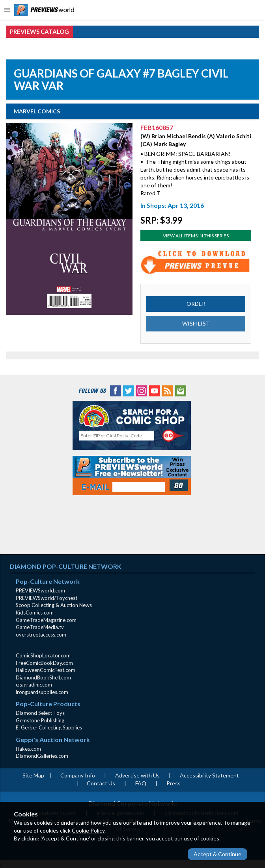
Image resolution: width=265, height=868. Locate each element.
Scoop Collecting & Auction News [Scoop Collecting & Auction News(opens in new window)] (54, 605)
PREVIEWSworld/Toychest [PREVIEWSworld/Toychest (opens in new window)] (47, 598)
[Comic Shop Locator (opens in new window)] (132, 416)
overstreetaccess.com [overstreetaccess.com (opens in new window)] (41, 635)
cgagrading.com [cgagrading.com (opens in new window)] (34, 685)
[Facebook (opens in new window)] (116, 390)
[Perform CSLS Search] (174, 436)
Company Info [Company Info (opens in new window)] (78, 775)
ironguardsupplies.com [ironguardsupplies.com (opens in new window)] (42, 692)
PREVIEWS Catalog (39, 31)
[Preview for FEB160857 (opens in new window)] (196, 262)
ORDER (196, 304)
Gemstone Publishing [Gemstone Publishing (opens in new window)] (40, 720)
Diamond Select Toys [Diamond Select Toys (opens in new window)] (40, 713)
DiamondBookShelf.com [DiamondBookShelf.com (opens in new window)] (43, 677)
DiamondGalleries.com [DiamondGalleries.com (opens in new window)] (42, 756)
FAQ (141, 783)
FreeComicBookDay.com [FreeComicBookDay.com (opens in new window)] (44, 663)
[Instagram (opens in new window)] (142, 390)
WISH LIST (196, 323)
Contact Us (101, 783)
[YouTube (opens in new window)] (155, 390)
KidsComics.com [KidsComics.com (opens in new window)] (35, 613)
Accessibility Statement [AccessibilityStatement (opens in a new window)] (209, 775)
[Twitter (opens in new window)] (129, 390)
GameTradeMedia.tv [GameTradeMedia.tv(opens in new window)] (40, 627)
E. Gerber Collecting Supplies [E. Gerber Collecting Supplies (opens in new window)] (49, 727)
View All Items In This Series (196, 236)
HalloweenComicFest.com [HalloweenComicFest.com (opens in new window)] (46, 670)
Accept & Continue (217, 854)
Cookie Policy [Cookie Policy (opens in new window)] (88, 830)
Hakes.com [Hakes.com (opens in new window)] (28, 749)
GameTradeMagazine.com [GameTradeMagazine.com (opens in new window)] (46, 620)
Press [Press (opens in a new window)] (174, 783)
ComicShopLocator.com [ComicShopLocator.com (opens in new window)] (43, 655)
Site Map (33, 775)
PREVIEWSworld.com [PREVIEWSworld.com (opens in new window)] (40, 590)
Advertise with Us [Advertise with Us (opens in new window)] (137, 775)
